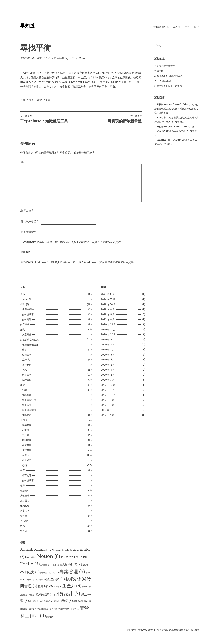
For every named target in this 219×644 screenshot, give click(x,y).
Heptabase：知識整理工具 (51, 119)
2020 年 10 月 (108, 334)
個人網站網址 (28, 232)
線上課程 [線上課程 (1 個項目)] (34, 601)
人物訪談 (27, 299)
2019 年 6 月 (107, 415)
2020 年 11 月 (108, 330)
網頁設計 (27, 375)
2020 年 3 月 (108, 370)
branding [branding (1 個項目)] (59, 550)
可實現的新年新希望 (111, 119)
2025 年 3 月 (108, 294)
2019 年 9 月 (107, 400)
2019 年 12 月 (108, 385)
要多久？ (25, 511)
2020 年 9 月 (108, 340)
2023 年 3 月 (108, 314)
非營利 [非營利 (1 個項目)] (75, 609)
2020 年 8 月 (108, 345)
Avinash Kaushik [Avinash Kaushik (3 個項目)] (36, 549)
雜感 (23, 526)
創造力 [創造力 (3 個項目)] (32, 572)
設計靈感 (27, 380)
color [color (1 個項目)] (69, 550)
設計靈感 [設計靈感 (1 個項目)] (44, 609)
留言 (24, 162)
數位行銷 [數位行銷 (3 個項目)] (56, 579)
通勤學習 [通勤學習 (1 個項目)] (65, 609)
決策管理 (25, 495)
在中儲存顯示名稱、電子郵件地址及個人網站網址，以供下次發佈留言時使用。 (73, 242)
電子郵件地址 (29, 221)
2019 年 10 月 (108, 395)
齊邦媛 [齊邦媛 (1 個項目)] (50, 617)
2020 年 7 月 (108, 350)
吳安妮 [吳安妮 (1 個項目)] (44, 573)
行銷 (24, 465)
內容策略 (25, 324)
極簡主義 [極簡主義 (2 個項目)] (45, 586)
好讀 (24, 390)
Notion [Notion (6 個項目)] (49, 556)
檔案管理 (27, 445)
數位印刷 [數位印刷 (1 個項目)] (41, 580)
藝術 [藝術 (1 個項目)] (57, 601)
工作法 (177, 27)
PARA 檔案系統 (163, 81)
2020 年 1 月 (107, 380)
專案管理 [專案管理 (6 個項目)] (72, 572)
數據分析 (25, 491)
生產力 (46, 100)
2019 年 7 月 (107, 410)
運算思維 (27, 415)
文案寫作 (27, 334)
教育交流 (27, 475)
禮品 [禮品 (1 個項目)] (32, 595)
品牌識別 (27, 360)
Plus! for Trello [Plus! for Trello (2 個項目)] (74, 557)
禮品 (24, 370)
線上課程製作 (29, 410)
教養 (23, 485)
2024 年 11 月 (108, 299)
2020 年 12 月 (108, 324)
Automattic (177, 630)
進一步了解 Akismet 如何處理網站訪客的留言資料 (103, 262)
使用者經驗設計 (30, 345)
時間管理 (27, 440)
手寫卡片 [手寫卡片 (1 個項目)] (30, 580)
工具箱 (26, 435)
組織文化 (25, 506)
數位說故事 (28, 314)
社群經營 (27, 460)
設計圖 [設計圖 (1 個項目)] (84, 601)
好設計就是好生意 (160, 27)
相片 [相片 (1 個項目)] (85, 587)
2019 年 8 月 (107, 405)
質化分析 (25, 521)
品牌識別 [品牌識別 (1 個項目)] (54, 573)
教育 (23, 470)
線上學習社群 (29, 400)
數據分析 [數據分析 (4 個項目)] (76, 579)
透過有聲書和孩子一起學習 (168, 86)
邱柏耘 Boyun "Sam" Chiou (71, 58)
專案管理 (27, 425)
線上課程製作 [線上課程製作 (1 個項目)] (47, 601)
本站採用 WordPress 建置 (140, 630)
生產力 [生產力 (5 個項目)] (72, 586)
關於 (196, 27)
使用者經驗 (28, 309)
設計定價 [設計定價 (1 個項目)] (34, 609)
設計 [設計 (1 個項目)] (77, 601)
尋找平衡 (159, 71)
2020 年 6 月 (108, 355)
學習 (187, 27)
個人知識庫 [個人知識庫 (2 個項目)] (68, 564)
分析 (24, 350)
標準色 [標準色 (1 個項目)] (58, 587)
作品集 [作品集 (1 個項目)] (55, 565)
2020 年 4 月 (108, 365)
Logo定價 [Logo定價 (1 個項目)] (31, 557)
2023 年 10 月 (108, 304)
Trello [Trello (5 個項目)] (30, 564)
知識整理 (27, 395)
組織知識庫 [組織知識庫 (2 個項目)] (45, 594)
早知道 (27, 26)
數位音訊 (27, 319)
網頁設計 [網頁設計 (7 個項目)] (67, 594)
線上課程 (27, 405)
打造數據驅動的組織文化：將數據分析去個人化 (176, 109)
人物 (23, 294)
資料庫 (24, 516)
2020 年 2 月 (108, 375)
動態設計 (27, 355)
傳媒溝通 (25, 304)
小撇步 (26, 430)
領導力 (24, 531)
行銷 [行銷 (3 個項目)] (67, 601)
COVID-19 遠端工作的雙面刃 (172, 131)
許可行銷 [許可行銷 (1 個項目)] (55, 609)
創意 (23, 330)
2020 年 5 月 (108, 360)
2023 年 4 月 (108, 309)
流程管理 (27, 450)
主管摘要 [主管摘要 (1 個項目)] (45, 565)
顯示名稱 (27, 211)
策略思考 (25, 501)
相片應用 (27, 365)
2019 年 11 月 (108, 390)
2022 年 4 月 (108, 319)
